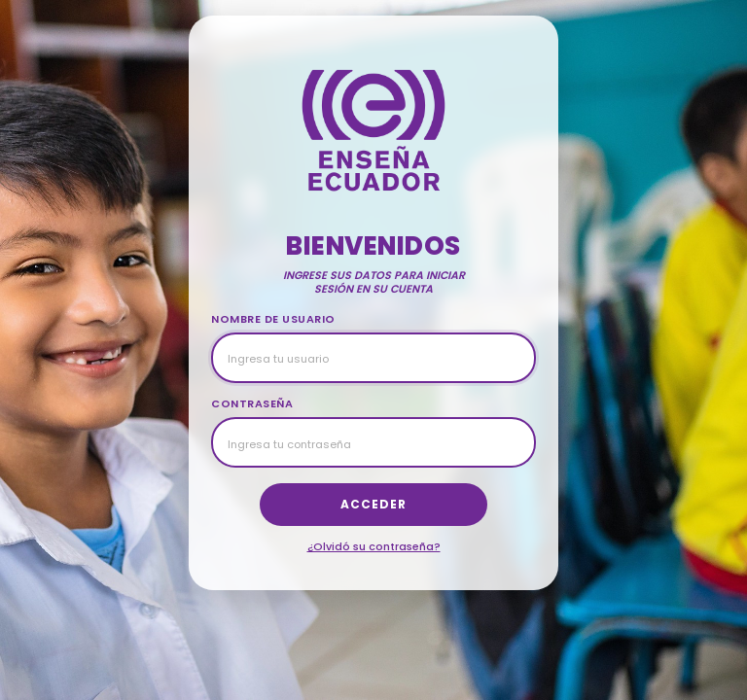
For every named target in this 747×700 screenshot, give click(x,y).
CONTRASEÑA (252, 403)
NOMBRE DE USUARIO (273, 319)
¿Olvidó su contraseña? (374, 546)
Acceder (373, 504)
